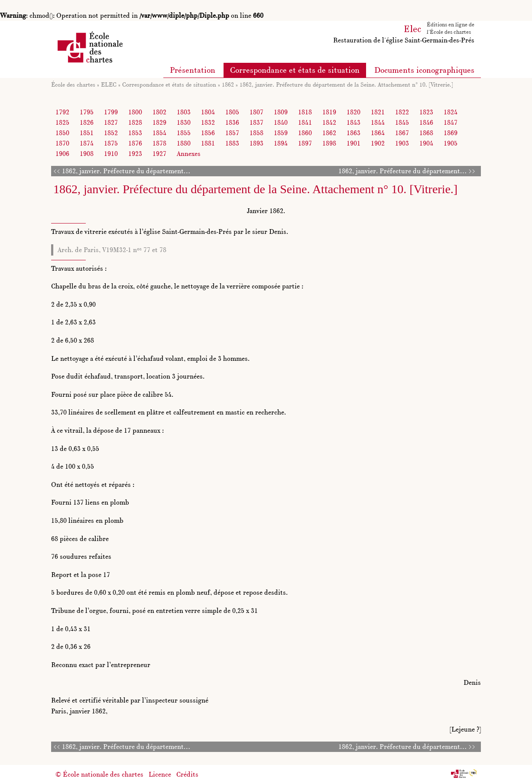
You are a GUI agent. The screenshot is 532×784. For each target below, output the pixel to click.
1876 (135, 143)
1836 (232, 122)
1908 (87, 154)
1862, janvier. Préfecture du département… (126, 171)
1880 (184, 143)
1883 (232, 143)
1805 (232, 112)
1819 (329, 112)
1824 (451, 112)
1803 (184, 112)
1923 (135, 154)
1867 (402, 133)
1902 (378, 143)
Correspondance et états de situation (295, 70)
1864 (378, 133)
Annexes (189, 154)
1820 (354, 112)
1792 (62, 112)
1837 (256, 122)
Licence (160, 774)
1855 (184, 133)
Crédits (187, 774)
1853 (135, 133)
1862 (228, 84)
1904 (426, 143)
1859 (281, 133)
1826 (87, 122)
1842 (329, 122)
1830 (184, 122)
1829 (159, 122)
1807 (256, 112)
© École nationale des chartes (99, 774)
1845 (402, 122)
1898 (329, 143)
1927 (159, 154)
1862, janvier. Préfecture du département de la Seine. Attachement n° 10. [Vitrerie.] (346, 84)
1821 (378, 112)
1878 (159, 143)
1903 (402, 143)
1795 (87, 112)
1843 (354, 122)
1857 (232, 133)
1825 (62, 122)
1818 (305, 112)
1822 (402, 112)
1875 (111, 143)
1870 (62, 143)
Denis (472, 682)
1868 (426, 133)
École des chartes (73, 84)
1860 (305, 133)
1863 (354, 133)
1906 (62, 154)
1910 (111, 154)
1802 (159, 112)
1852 (111, 133)
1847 (451, 122)
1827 (111, 122)
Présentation (193, 70)
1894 (281, 143)
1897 (305, 143)
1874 (87, 143)
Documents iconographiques (424, 70)
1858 (256, 133)
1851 (87, 133)
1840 (281, 122)
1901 (354, 143)
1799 (111, 112)
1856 (208, 133)
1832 (208, 122)
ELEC (109, 84)
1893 (256, 143)
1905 (451, 143)
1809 (281, 112)
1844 (378, 122)
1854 (159, 133)
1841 (305, 122)
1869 (451, 133)
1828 (135, 122)
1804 (208, 112)
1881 (208, 143)
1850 (62, 133)
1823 (426, 112)
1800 (135, 112)
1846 (426, 122)
